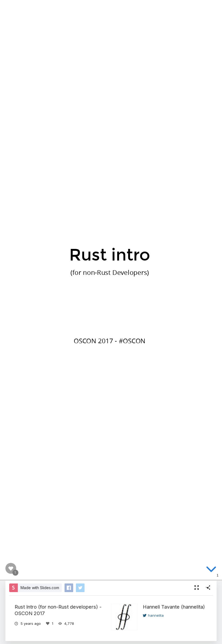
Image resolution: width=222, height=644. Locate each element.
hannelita (153, 615)
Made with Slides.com (40, 588)
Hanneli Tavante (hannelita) (174, 607)
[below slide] (211, 570)
